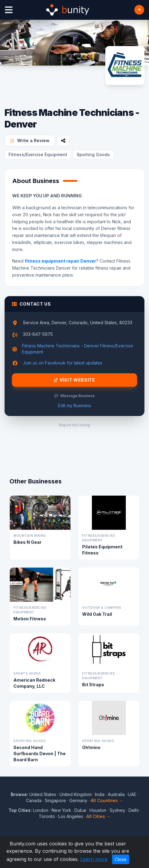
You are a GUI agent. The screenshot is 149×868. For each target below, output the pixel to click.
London (41, 810)
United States (43, 794)
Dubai (80, 810)
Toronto (47, 816)
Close (121, 859)
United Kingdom (76, 794)
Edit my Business (75, 405)
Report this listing (74, 425)
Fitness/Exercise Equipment (38, 154)
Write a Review (30, 140)
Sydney (117, 810)
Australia (116, 794)
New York (61, 810)
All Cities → (98, 816)
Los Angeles (71, 816)
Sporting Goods (93, 154)
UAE (132, 794)
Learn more (94, 859)
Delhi (134, 810)
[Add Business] (139, 10)
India (100, 794)
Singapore (55, 800)
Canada (34, 800)
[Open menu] (9, 10)
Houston (98, 810)
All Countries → (107, 800)
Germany (78, 800)
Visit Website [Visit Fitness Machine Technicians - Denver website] (74, 380)
